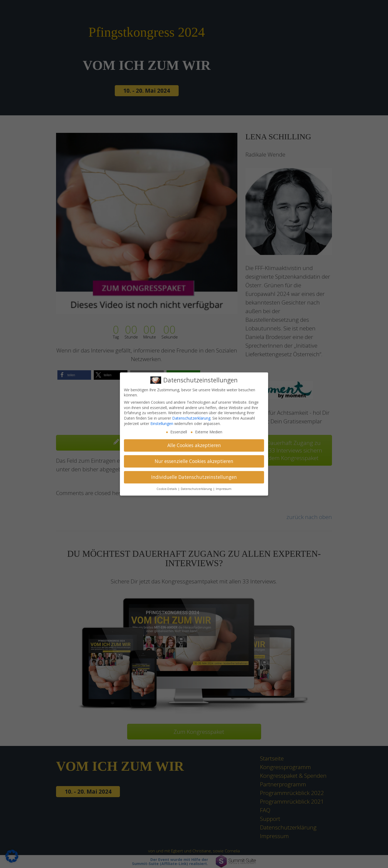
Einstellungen (162, 423)
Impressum (224, 489)
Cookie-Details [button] (167, 489)
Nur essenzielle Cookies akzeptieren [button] (194, 461)
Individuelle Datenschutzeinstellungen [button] (194, 477)
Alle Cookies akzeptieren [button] (194, 445)
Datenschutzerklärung (191, 418)
